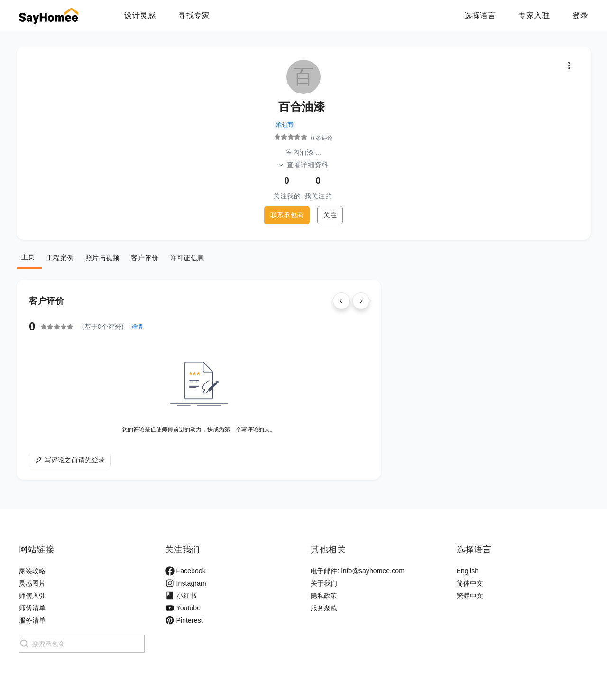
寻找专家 (194, 15)
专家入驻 (534, 15)
